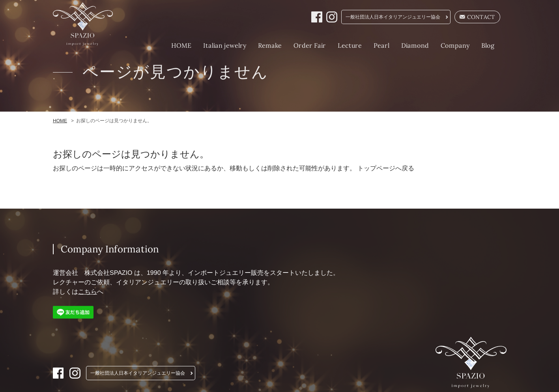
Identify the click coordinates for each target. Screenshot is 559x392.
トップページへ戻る (386, 168)
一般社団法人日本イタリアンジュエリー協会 (393, 17)
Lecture (349, 45)
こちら (87, 292)
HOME (181, 45)
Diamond (415, 45)
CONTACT (477, 17)
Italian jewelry (224, 45)
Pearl (381, 45)
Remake (269, 45)
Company (455, 45)
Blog (488, 45)
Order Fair (309, 45)
